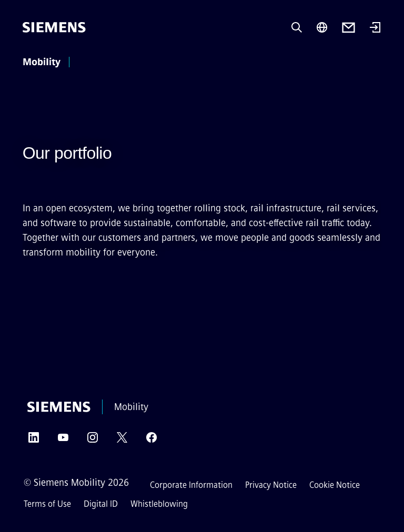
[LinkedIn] (34, 441)
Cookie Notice (335, 485)
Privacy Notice (271, 485)
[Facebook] (151, 441)
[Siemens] (54, 27)
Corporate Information (191, 485)
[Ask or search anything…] (297, 27)
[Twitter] (122, 441)
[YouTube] (63, 441)
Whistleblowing (159, 504)
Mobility (42, 62)
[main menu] (89, 63)
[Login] (375, 28)
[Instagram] (93, 441)
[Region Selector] (322, 27)
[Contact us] (349, 28)
